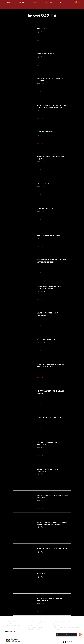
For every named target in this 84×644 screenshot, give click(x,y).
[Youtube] (67, 642)
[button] (35, 2)
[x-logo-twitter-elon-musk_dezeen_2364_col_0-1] (65, 642)
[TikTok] (63, 642)
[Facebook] (71, 642)
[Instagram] (69, 642)
